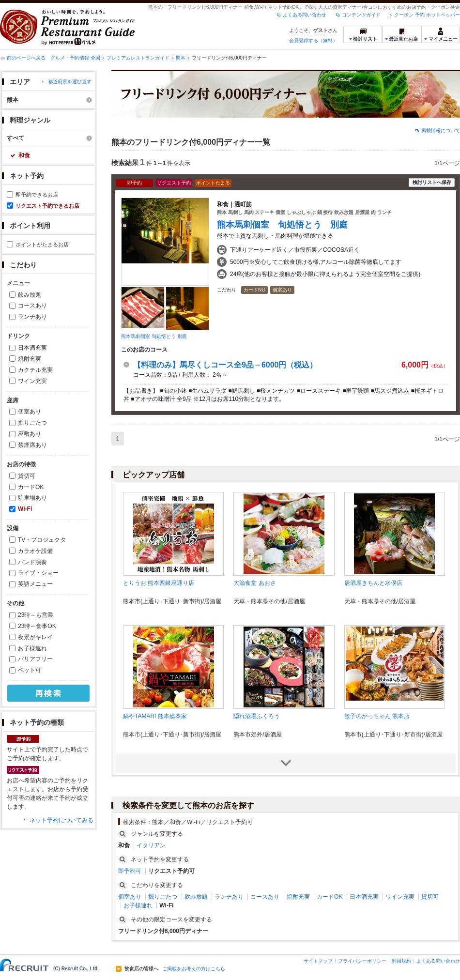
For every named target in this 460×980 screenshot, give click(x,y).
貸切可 (27, 476)
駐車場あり (32, 498)
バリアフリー (35, 659)
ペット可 (30, 670)
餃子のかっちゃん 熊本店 (377, 716)
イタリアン (151, 845)
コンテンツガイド (361, 15)
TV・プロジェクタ (42, 540)
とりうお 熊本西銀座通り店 (159, 583)
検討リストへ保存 (432, 182)
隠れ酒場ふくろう (257, 716)
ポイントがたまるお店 (42, 245)
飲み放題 (30, 295)
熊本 (181, 58)
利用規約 (401, 961)
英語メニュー (35, 584)
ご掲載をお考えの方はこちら (194, 969)
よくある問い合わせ (305, 15)
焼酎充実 (30, 359)
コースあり (32, 306)
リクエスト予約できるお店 (47, 206)
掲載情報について (441, 130)
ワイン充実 (32, 381)
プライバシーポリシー (362, 961)
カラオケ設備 (35, 551)
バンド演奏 (32, 562)
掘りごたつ (32, 423)
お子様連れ (32, 648)
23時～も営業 (36, 615)
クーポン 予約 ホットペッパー (427, 15)
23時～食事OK (37, 626)
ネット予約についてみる (61, 820)
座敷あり (30, 434)
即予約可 (130, 871)
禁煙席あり (32, 445)
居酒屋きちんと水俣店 (373, 583)
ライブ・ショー (38, 573)
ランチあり (32, 317)
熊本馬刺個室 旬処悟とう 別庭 (154, 336)
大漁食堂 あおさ (254, 583)
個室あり (30, 412)
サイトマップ (318, 961)
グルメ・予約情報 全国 (75, 58)
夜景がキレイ (35, 637)
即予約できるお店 (37, 195)
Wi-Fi (25, 509)
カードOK (31, 487)
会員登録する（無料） (313, 40)
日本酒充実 (32, 348)
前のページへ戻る (26, 58)
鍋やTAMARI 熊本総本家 (155, 716)
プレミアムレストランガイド (138, 58)
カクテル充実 (35, 370)
